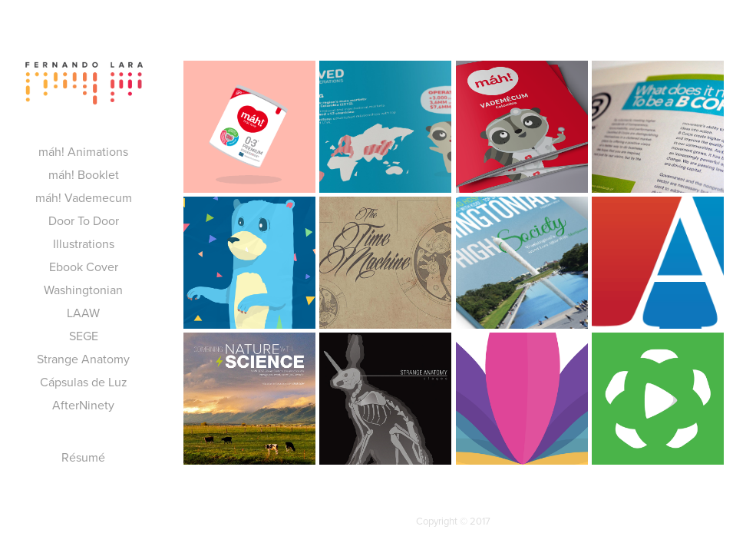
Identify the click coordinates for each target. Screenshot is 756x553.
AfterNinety (83, 405)
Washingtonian (83, 290)
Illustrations (84, 243)
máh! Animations (83, 151)
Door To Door (84, 220)
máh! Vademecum (84, 197)
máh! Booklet (84, 174)
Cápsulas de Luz (84, 382)
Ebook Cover (84, 267)
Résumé (83, 457)
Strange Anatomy (83, 359)
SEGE (84, 336)
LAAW (83, 313)
